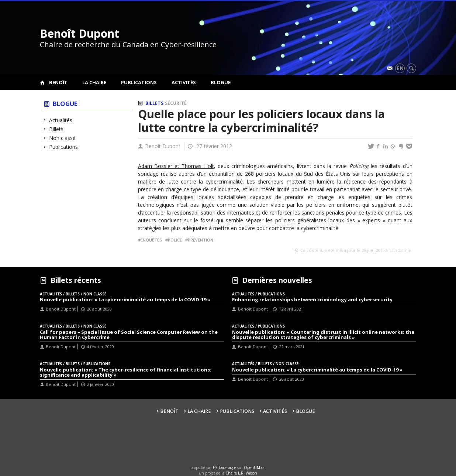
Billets (56, 129)
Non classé (63, 138)
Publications (139, 82)
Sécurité (176, 103)
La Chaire (94, 82)
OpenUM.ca (254, 468)
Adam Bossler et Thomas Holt (176, 166)
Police (175, 240)
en (400, 68)
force (227, 468)
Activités (184, 82)
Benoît (58, 82)
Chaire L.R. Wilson (241, 473)
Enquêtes (151, 240)
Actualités (61, 120)
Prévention (201, 240)
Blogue (221, 82)
